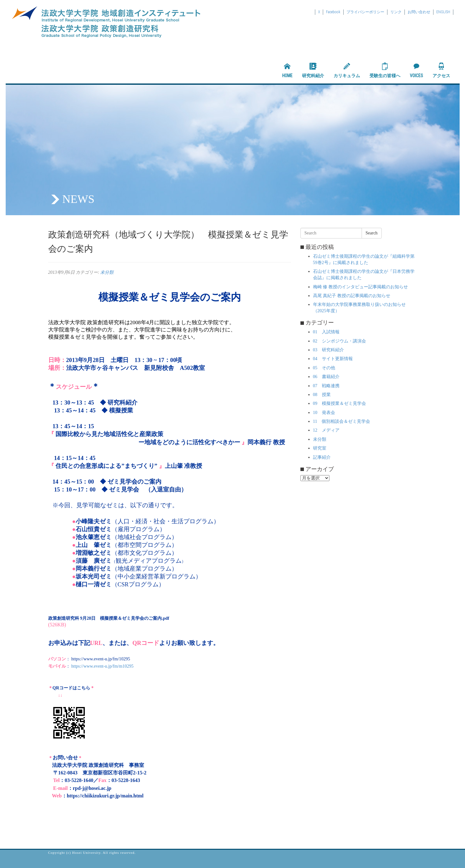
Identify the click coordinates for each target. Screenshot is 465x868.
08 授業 (322, 395)
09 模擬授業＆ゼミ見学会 (340, 403)
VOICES (416, 70)
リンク (396, 12)
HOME (287, 70)
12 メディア (326, 430)
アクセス (441, 70)
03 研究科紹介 (328, 350)
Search (372, 233)
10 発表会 (324, 413)
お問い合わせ (419, 12)
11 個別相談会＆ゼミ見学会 (342, 421)
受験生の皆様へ (385, 70)
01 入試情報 (326, 332)
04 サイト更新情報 (333, 359)
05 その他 (324, 368)
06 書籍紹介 (326, 377)
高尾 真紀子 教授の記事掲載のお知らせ (352, 296)
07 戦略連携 (326, 386)
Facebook (333, 12)
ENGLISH (443, 12)
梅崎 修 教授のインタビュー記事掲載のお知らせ (360, 287)
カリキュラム (347, 70)
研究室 (320, 448)
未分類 (107, 272)
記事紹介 (322, 457)
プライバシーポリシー (365, 12)
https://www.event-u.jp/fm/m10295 (102, 666)
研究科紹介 (313, 70)
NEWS (78, 199)
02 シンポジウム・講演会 (340, 341)
